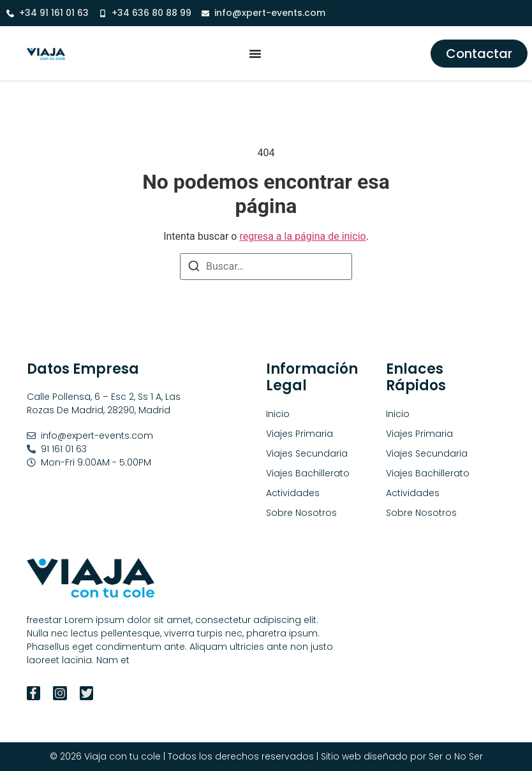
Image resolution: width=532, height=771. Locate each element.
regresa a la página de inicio (302, 236)
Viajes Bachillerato (428, 473)
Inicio (398, 414)
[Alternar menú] (255, 54)
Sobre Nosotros (421, 513)
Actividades (413, 493)
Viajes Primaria (419, 434)
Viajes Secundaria (427, 453)
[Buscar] (194, 268)
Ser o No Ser (456, 756)
